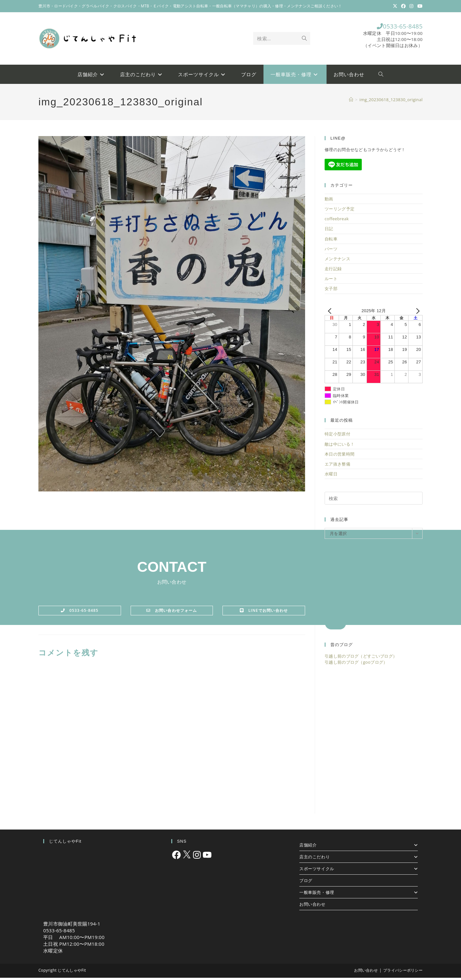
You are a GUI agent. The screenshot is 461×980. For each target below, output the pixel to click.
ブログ (306, 883)
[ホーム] (351, 102)
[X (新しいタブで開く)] (395, 6)
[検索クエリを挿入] (374, 501)
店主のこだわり (359, 859)
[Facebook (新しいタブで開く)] (403, 6)
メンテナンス (337, 261)
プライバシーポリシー (403, 972)
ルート (331, 281)
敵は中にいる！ (340, 446)
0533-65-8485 (393, 27)
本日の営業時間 (340, 456)
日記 (329, 231)
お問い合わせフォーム (172, 613)
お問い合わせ (312, 906)
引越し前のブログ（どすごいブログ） (361, 659)
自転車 (331, 241)
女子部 (331, 291)
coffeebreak (337, 221)
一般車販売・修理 (359, 895)
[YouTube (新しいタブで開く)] (419, 6)
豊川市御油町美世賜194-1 (72, 926)
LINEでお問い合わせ (264, 613)
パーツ (331, 251)
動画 (329, 201)
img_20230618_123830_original (391, 102)
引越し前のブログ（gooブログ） (356, 664)
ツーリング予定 (340, 211)
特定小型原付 (337, 436)
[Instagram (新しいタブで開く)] (411, 6)
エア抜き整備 (337, 466)
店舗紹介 (359, 847)
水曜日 (331, 476)
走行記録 (333, 271)
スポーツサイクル (359, 871)
